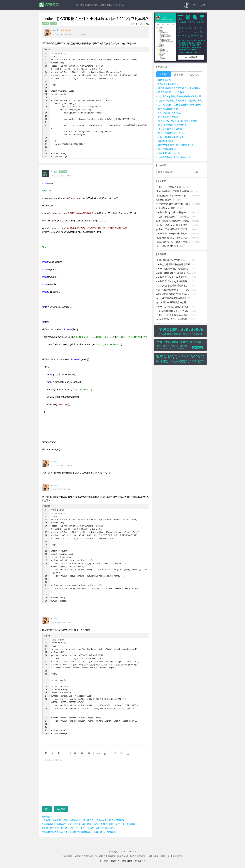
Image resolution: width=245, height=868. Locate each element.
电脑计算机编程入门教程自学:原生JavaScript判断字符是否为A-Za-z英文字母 (174, 238)
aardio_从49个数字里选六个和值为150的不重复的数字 (174, 307)
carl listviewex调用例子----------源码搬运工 (174, 290)
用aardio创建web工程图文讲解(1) (173, 191)
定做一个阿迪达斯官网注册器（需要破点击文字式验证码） (180, 100)
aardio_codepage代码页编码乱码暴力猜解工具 (174, 273)
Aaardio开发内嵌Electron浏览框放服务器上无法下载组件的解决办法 (174, 319)
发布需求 (164, 74)
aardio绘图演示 (164, 200)
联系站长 (115, 861)
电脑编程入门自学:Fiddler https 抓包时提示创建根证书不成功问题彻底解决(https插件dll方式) (174, 196)
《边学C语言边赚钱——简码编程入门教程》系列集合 (174, 217)
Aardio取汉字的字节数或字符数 (172, 298)
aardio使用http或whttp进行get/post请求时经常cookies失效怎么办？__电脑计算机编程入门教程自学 (174, 212)
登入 (195, 5)
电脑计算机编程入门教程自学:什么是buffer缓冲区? (174, 260)
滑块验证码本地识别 (167, 117)
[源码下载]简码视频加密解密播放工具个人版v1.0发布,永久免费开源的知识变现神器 (174, 221)
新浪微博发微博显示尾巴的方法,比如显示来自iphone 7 (180, 88)
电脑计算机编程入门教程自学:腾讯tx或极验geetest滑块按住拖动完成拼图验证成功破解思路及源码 (174, 242)
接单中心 (179, 75)
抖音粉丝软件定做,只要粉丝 (171, 133)
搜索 (196, 172)
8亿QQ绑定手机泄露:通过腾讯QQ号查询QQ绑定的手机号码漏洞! (174, 286)
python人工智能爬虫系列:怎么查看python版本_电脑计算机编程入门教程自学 (174, 229)
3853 (143, 24)
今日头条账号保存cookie (169, 129)
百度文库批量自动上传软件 (170, 92)
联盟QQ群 (127, 861)
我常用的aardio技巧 (166, 208)
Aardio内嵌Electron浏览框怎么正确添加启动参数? (174, 294)
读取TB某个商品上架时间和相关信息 (175, 145)
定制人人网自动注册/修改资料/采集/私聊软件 (179, 105)
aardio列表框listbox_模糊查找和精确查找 (174, 281)
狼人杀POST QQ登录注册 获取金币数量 (177, 121)
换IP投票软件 (164, 80)
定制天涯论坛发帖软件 (168, 153)
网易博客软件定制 (166, 149)
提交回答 (61, 809)
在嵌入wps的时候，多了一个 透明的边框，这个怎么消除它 (174, 311)
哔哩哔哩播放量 (165, 141)
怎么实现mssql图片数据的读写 (171, 302)
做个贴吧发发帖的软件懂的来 (171, 125)
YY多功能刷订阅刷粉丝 (169, 113)
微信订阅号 (140, 861)
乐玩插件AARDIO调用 (167, 246)
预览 (47, 809)
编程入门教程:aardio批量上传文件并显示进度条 (174, 225)
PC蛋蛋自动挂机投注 (168, 84)
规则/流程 (194, 75)
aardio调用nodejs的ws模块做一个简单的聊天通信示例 (174, 233)
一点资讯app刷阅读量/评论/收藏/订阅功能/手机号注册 (180, 96)
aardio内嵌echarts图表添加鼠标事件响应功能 (174, 277)
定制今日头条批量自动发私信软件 (174, 157)
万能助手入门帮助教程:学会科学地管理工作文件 (174, 315)
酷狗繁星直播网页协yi (168, 109)
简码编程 (49, 5)
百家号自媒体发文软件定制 (170, 137)
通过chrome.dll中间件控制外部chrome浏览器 (174, 204)
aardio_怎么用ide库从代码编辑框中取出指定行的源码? (174, 269)
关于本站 (104, 861)
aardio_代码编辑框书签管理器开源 (173, 264)
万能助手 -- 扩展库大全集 (169, 187)
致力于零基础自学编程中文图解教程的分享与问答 (100, 5)
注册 (203, 5)
